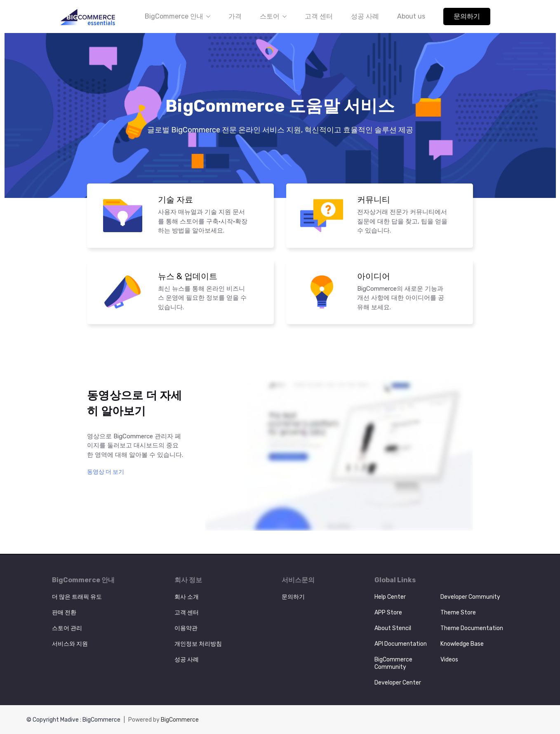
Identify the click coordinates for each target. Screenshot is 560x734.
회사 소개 (187, 597)
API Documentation (401, 644)
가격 (235, 16)
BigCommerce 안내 (178, 16)
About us (411, 16)
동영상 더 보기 (106, 472)
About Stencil (393, 628)
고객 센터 (319, 16)
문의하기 (467, 16)
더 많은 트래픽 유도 (77, 597)
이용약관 (186, 628)
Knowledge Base (462, 644)
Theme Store (458, 613)
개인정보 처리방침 (198, 644)
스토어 (273, 16)
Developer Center (398, 683)
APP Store (388, 613)
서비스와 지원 (70, 644)
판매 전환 (64, 613)
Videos (449, 660)
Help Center (390, 597)
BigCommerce (180, 720)
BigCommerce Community (393, 663)
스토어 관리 (67, 628)
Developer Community (470, 597)
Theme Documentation (472, 628)
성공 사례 (365, 16)
